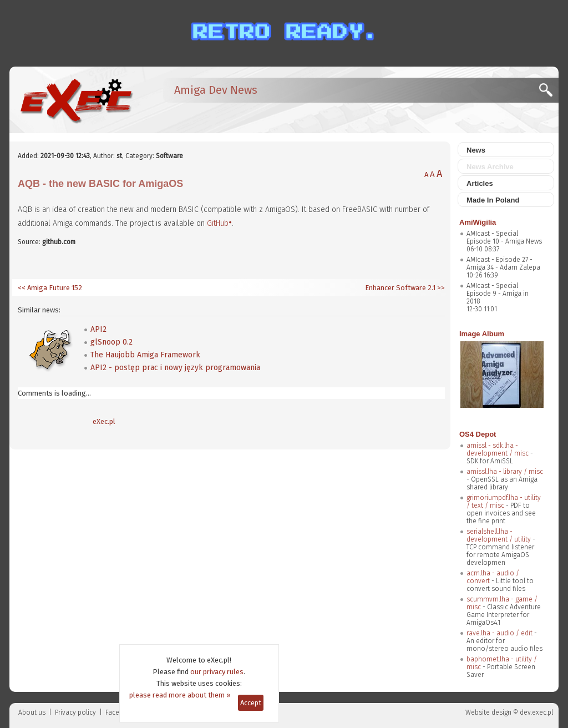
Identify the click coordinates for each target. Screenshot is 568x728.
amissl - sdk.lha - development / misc (498, 449)
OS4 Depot (478, 434)
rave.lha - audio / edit (499, 633)
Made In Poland (493, 200)
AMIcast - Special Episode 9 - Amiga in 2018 (498, 294)
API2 (98, 329)
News (476, 150)
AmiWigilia (478, 222)
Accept (251, 703)
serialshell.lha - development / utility (499, 535)
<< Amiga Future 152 (50, 288)
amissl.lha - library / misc (505, 472)
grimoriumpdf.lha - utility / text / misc (504, 502)
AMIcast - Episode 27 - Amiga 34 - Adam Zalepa (503, 264)
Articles (480, 183)
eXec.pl (104, 421)
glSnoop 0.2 (111, 342)
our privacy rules (217, 672)
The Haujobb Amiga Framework (145, 355)
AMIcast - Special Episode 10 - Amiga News (504, 237)
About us (32, 712)
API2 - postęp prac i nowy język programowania (175, 368)
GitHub (218, 223)
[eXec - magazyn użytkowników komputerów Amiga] (76, 100)
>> (440, 288)
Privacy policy (75, 712)
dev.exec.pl (536, 712)
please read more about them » (180, 695)
